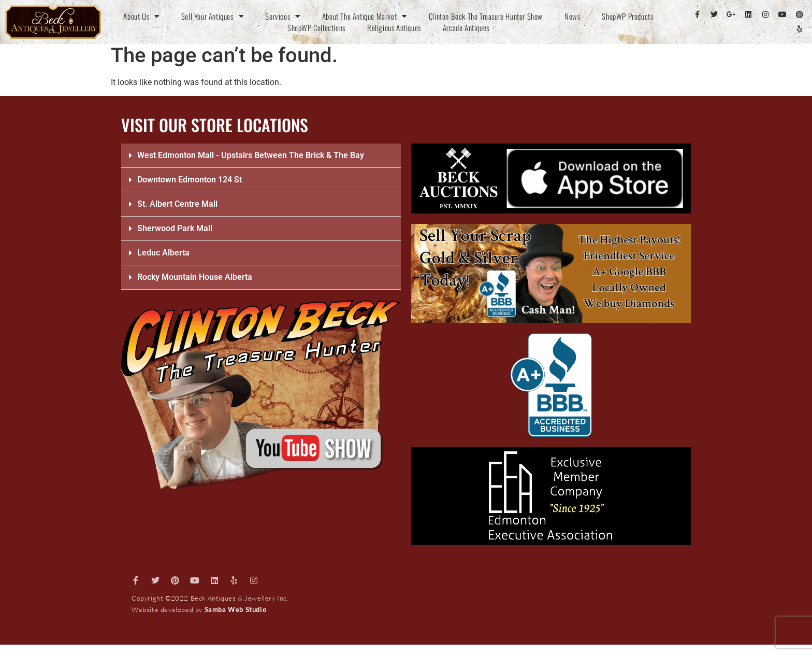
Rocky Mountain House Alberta (195, 277)
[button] (261, 156)
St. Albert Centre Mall (177, 204)
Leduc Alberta (163, 253)
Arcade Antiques (466, 27)
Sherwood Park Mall (175, 228)
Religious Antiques (394, 27)
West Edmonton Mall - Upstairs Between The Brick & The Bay (251, 155)
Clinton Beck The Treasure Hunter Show (486, 16)
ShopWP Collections (316, 27)
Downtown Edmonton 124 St (190, 180)
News (572, 16)
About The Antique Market (365, 16)
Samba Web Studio (236, 609)
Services (282, 16)
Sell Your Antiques (212, 16)
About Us (141, 16)
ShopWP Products (627, 16)
